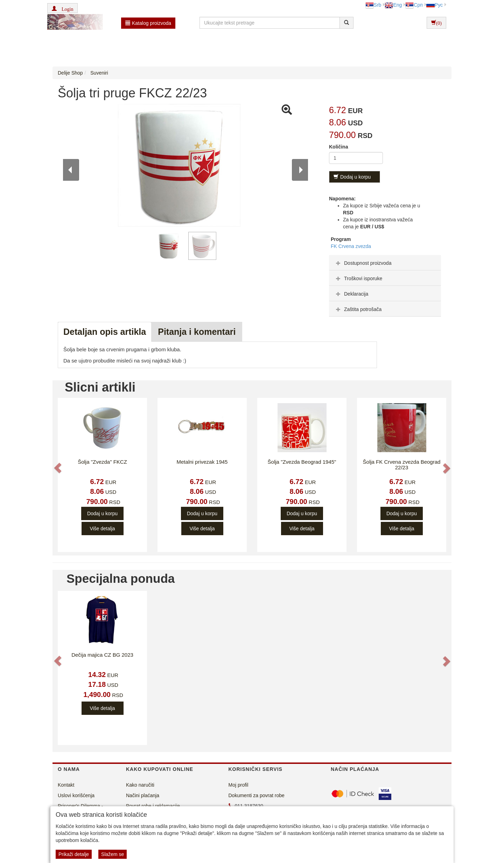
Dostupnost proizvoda (363, 263)
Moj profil (239, 785)
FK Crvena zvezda (351, 246)
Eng (393, 5)
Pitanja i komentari (197, 332)
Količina (338, 147)
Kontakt (66, 785)
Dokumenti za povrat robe (257, 795)
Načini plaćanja (143, 795)
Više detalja (102, 529)
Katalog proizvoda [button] (148, 23)
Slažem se (113, 854)
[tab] (385, 263)
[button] (62, 8)
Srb (373, 5)
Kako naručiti (140, 785)
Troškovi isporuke (358, 278)
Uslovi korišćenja (76, 795)
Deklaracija (351, 294)
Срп (414, 5)
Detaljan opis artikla (105, 332)
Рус (435, 5)
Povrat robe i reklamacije (153, 806)
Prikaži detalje (74, 854)
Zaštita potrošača (358, 309)
